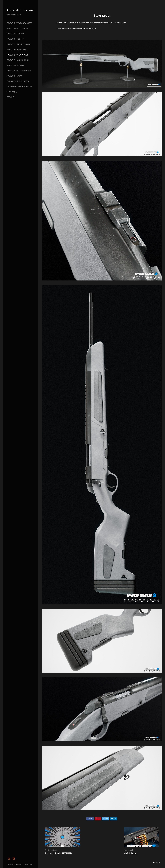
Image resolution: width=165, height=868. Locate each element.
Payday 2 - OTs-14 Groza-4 (19, 71)
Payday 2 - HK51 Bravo (17, 50)
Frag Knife (12, 92)
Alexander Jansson (20, 10)
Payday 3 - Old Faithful (18, 28)
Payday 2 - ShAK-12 (15, 65)
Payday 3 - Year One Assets (19, 23)
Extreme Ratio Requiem (18, 81)
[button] (156, 863)
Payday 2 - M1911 (15, 76)
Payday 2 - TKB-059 (15, 39)
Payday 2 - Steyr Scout (17, 55)
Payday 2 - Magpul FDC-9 (18, 60)
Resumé (10, 97)
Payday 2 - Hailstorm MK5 (19, 44)
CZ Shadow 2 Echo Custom (19, 87)
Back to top (29, 864)
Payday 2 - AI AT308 (15, 34)
